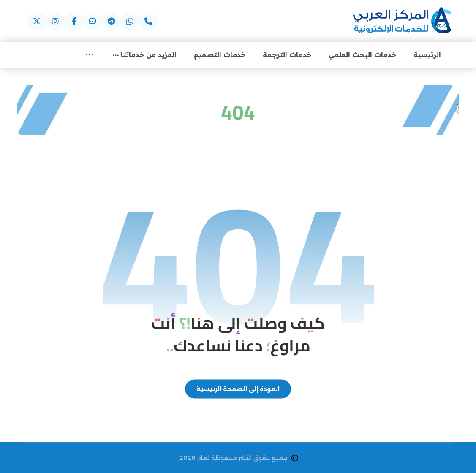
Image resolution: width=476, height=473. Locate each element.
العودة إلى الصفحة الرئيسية (238, 389)
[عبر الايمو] (92, 22)
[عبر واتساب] (130, 22)
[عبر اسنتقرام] (55, 22)
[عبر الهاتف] (148, 22)
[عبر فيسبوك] (74, 22)
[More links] (90, 55)
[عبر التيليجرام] (111, 22)
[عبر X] (37, 22)
